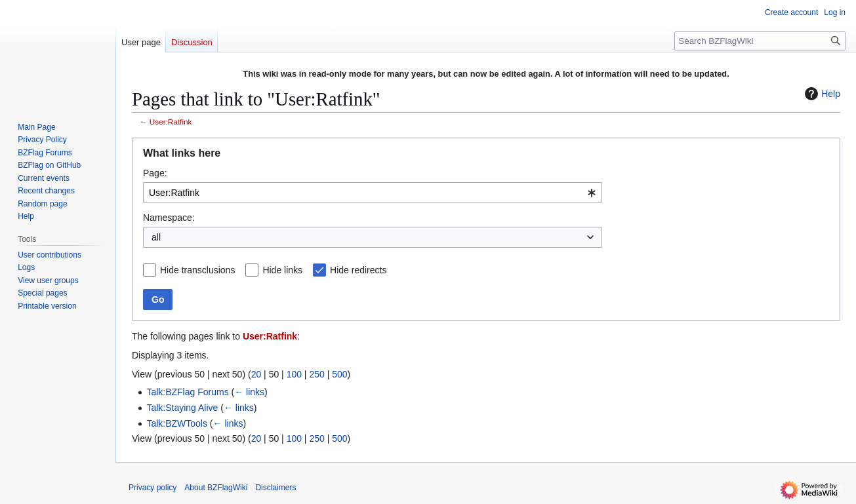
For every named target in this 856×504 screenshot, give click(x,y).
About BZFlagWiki (216, 488)
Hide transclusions (197, 270)
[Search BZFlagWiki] (760, 41)
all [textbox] (156, 237)
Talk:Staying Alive (182, 408)
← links (249, 392)
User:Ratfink (171, 122)
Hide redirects (358, 270)
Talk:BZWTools (177, 423)
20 (256, 374)
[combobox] (373, 193)
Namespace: (169, 218)
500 (339, 374)
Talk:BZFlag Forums (187, 392)
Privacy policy (153, 488)
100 (294, 374)
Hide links (282, 270)
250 (316, 374)
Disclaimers (275, 488)
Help (821, 94)
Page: (155, 173)
